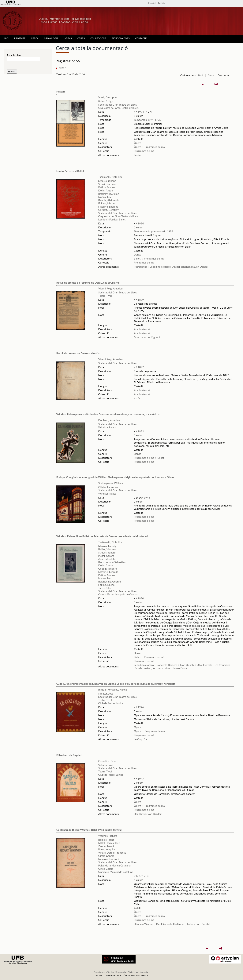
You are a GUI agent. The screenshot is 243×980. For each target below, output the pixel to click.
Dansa (137, 254)
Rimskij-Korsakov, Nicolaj (113, 690)
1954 (141, 223)
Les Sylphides (222, 665)
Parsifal (206, 924)
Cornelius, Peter (108, 761)
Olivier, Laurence (108, 487)
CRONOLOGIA (51, 38)
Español (152, 3)
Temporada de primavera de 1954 (153, 231)
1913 (145, 876)
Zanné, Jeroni (106, 846)
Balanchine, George (110, 581)
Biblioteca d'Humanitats (139, 972)
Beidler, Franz (106, 840)
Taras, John (105, 588)
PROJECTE (20, 38)
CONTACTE (141, 38)
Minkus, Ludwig (107, 546)
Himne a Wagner (144, 924)
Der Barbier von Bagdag (148, 814)
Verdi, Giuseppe (107, 97)
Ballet (137, 258)
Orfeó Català (106, 869)
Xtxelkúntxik (204, 665)
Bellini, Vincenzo (108, 549)
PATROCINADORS (121, 38)
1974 (141, 112)
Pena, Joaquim (107, 849)
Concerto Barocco (167, 665)
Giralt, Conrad (106, 856)
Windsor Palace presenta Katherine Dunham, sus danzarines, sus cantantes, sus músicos (108, 414)
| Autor (210, 75)
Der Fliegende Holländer (170, 924)
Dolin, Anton (106, 190)
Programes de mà (155, 147)
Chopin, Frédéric (108, 569)
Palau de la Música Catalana (114, 865)
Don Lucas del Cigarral (147, 337)
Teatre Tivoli (105, 296)
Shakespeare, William (111, 483)
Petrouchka (140, 267)
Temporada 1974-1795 (147, 120)
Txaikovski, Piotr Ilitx (110, 177)
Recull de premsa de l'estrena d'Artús (78, 353)
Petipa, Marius (107, 187)
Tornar (61, 68)
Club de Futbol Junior (111, 703)
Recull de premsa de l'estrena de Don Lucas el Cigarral (88, 283)
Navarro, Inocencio (109, 859)
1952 (141, 431)
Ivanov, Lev (105, 197)
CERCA (35, 38)
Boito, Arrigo (106, 101)
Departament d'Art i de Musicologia (110, 972)
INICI (6, 38)
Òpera (137, 143)
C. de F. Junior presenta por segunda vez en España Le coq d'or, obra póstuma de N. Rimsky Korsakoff (116, 684)
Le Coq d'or (140, 739)
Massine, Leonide (108, 207)
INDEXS (68, 38)
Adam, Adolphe (107, 559)
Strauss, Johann (107, 181)
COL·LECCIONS (98, 38)
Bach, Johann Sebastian (112, 562)
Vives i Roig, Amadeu (110, 288)
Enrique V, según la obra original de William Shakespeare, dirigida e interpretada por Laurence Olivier (116, 477)
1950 (141, 598)
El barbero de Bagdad (69, 755)
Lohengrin (193, 924)
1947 (141, 779)
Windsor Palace (107, 427)
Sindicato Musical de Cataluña (116, 872)
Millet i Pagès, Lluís (109, 843)
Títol (200, 75)
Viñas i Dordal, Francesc (112, 853)
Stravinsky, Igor (107, 184)
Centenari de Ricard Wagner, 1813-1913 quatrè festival (89, 830)
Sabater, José (106, 693)
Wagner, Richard (108, 836)
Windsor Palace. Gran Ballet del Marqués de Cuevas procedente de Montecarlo (103, 536)
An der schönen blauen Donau (190, 267)
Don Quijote (187, 665)
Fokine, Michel (107, 203)
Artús (137, 398)
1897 (141, 367)
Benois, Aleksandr (109, 200)
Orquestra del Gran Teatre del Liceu (119, 108)
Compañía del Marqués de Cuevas (118, 594)
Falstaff (61, 91)
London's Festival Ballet (70, 171)
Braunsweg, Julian (109, 194)
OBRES (81, 38)
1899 (141, 300)
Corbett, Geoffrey (109, 210)
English (161, 3)
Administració (142, 329)
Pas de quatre (142, 668)
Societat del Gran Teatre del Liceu (118, 105)
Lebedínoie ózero (160, 267)
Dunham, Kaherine (109, 420)
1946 (147, 497)
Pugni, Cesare (106, 556)
